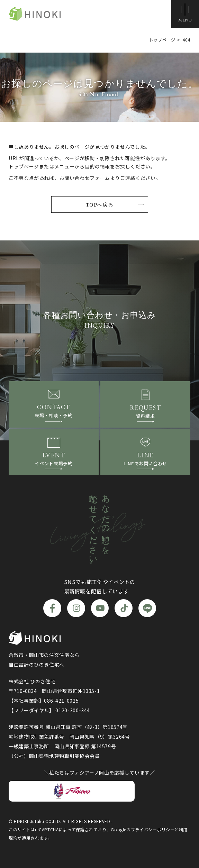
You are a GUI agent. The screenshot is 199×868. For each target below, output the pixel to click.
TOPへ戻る (100, 204)
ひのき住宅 (35, 14)
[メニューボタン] (185, 14)
